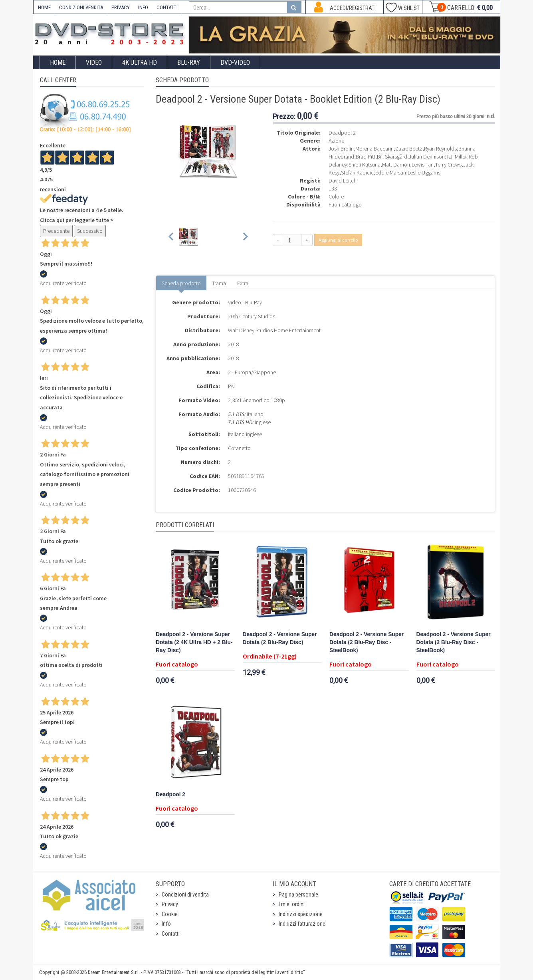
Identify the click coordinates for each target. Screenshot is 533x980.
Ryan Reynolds (440, 149)
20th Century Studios (252, 316)
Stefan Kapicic (357, 173)
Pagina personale (298, 895)
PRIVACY (121, 7)
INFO (143, 7)
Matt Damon (396, 165)
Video (94, 62)
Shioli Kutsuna (365, 165)
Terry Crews (448, 165)
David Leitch (343, 181)
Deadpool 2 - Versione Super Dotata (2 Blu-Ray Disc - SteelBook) (367, 642)
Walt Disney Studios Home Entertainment (274, 330)
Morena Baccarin (374, 149)
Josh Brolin (341, 149)
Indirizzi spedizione (301, 914)
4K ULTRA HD (140, 62)
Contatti (171, 934)
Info (166, 924)
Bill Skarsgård (392, 157)
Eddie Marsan (391, 173)
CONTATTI (167, 7)
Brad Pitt (366, 157)
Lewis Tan (423, 165)
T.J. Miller (457, 157)
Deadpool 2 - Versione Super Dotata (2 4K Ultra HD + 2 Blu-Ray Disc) (194, 642)
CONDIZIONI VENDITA (81, 7)
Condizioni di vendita (185, 895)
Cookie (170, 914)
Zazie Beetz (409, 149)
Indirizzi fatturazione (302, 924)
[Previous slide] (171, 238)
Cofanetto (239, 448)
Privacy (170, 904)
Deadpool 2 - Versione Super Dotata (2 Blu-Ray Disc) (280, 638)
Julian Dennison (427, 157)
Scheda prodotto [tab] (181, 283)
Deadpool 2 (170, 795)
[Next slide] (245, 238)
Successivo (90, 231)
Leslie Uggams (424, 173)
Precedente (56, 231)
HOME (44, 7)
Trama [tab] (219, 283)
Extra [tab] (243, 283)
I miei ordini (292, 904)
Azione (336, 141)
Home (58, 62)
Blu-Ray (189, 62)
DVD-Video (235, 62)
